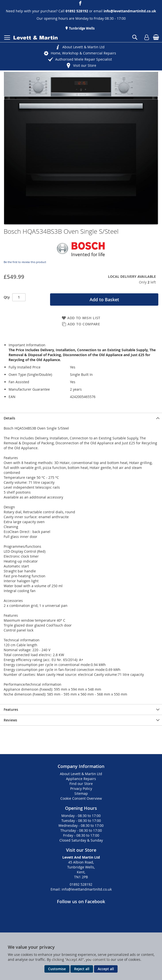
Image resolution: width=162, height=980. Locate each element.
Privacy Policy (81, 789)
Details (9, 418)
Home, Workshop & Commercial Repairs (83, 53)
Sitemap (81, 793)
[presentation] (81, 418)
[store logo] (36, 38)
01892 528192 (81, 884)
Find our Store (81, 784)
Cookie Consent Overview (81, 798)
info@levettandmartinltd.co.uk (130, 11)
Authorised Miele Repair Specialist (84, 59)
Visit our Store (85, 65)
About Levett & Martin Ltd (83, 47)
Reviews (10, 720)
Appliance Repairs (81, 779)
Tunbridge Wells (81, 28)
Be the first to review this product (25, 262)
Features (11, 709)
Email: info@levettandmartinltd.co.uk (81, 889)
